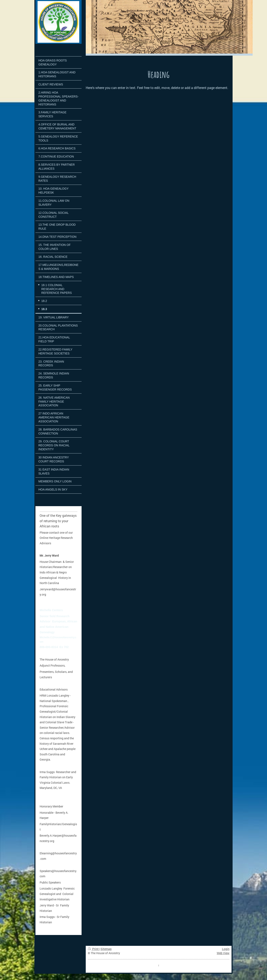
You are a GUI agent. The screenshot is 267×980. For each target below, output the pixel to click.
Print (94, 949)
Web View (223, 953)
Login (226, 949)
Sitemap (106, 949)
